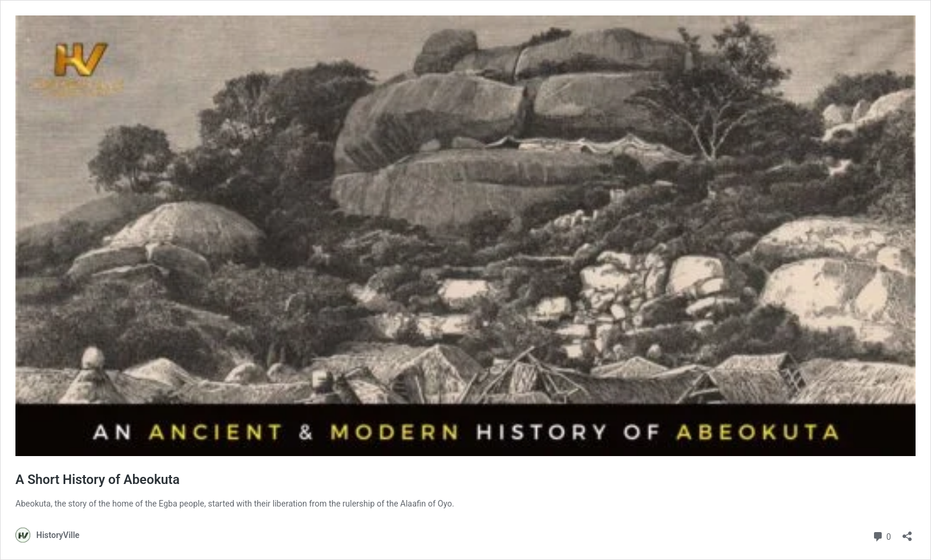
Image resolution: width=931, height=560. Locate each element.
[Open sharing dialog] (907, 532)
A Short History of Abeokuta (97, 480)
